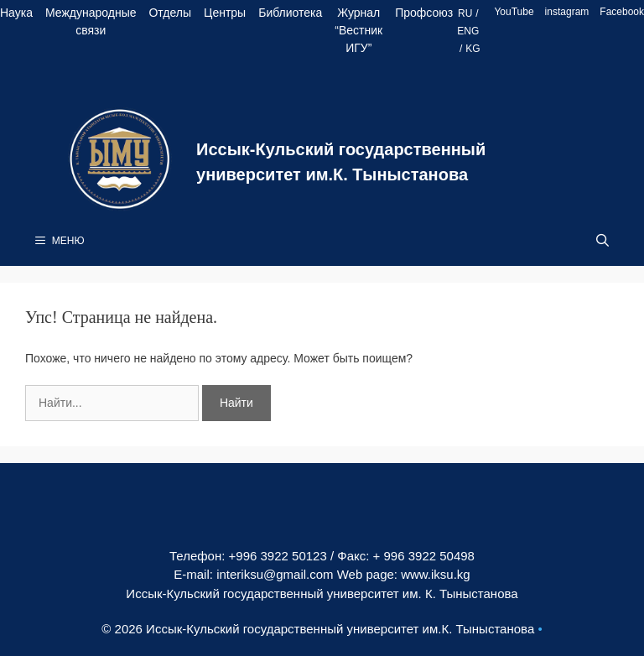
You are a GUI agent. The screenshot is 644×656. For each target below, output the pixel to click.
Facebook (622, 12)
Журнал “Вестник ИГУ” (358, 30)
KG (473, 49)
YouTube (514, 12)
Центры (225, 13)
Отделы (170, 13)
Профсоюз (424, 13)
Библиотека (290, 13)
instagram (567, 12)
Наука (16, 13)
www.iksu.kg (436, 574)
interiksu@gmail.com (275, 574)
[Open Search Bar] (602, 241)
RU (465, 13)
